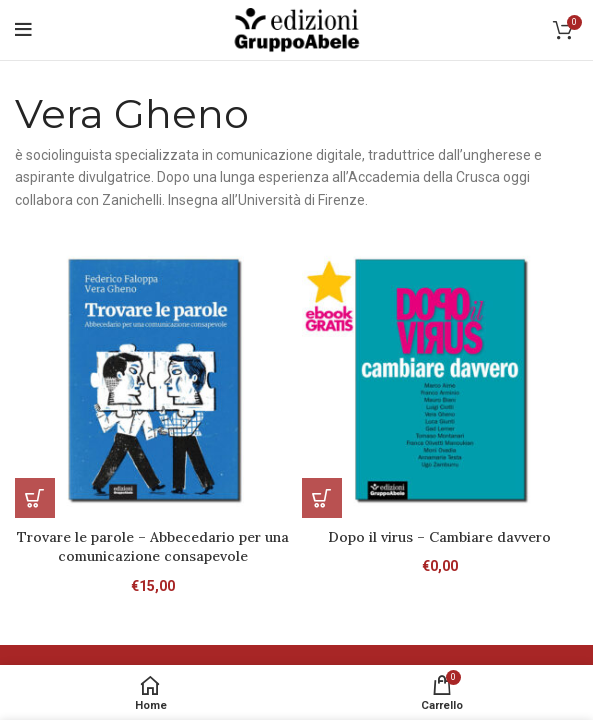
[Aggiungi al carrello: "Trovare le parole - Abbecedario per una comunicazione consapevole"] (35, 498)
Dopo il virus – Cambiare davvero (440, 537)
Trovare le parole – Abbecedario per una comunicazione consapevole (153, 547)
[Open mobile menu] (23, 30)
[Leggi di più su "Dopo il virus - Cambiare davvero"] (322, 498)
